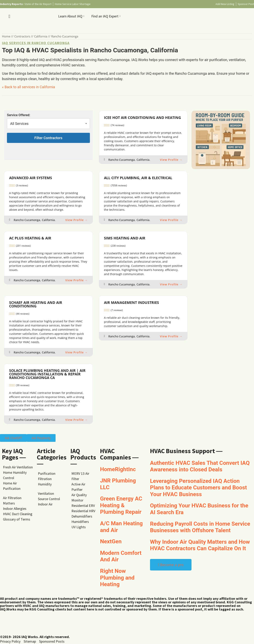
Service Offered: (19, 115)
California (41, 36)
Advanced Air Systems (31, 178)
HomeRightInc (118, 469)
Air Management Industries (131, 302)
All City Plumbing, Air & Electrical (138, 178)
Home (6, 36)
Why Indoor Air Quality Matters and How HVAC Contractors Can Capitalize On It (200, 545)
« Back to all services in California (28, 87)
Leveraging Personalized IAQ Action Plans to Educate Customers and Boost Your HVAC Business (198, 488)
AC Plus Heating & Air (30, 238)
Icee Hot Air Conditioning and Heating (142, 118)
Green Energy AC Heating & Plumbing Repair (121, 505)
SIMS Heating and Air (125, 238)
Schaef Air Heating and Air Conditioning (36, 304)
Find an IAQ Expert (106, 16)
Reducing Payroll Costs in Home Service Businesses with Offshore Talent (200, 527)
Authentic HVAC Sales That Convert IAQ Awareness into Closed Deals (200, 466)
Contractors (22, 36)
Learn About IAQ (72, 16)
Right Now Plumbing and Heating (117, 578)
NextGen (111, 541)
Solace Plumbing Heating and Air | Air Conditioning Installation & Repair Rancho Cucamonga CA (47, 374)
